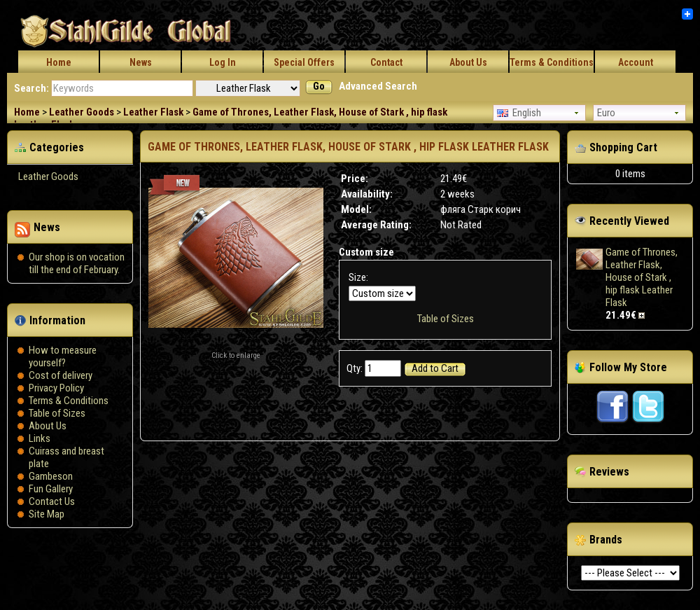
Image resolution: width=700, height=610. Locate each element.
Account (636, 62)
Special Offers (304, 62)
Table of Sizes (57, 413)
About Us (468, 62)
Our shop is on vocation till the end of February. (77, 263)
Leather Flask (153, 112)
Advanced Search (378, 86)
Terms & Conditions (552, 62)
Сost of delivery (61, 375)
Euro (606, 113)
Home (59, 62)
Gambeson (51, 476)
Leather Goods (82, 112)
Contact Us (52, 501)
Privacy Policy (56, 388)
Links (40, 438)
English (519, 113)
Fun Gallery (51, 489)
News (141, 62)
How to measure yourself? (63, 356)
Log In (223, 62)
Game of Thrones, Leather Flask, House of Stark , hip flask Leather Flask (642, 277)
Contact (386, 62)
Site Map (47, 514)
